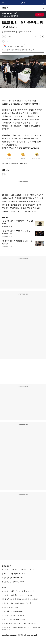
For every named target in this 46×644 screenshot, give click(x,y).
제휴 (13, 591)
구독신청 (14, 570)
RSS (22, 595)
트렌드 (5, 8)
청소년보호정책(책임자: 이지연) (28, 599)
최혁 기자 (6, 170)
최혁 (7, 41)
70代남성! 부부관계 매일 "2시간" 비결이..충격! (20, 211)
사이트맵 (5, 595)
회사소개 (5, 570)
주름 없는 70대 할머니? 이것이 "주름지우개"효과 (21, 208)
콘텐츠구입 (19, 591)
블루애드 (5, 574)
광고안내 (33, 570)
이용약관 (30, 595)
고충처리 (23, 570)
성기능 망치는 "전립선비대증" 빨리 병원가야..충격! (21, 205)
